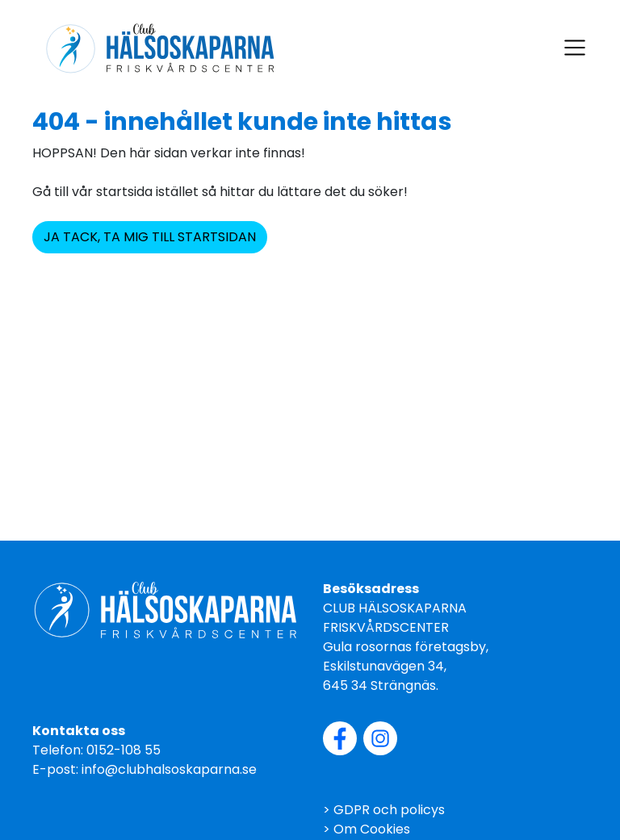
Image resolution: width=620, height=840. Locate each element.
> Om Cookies (367, 829)
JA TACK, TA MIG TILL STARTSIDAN (150, 237)
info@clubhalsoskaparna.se (169, 769)
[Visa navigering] (575, 48)
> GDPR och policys (384, 810)
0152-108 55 (124, 750)
